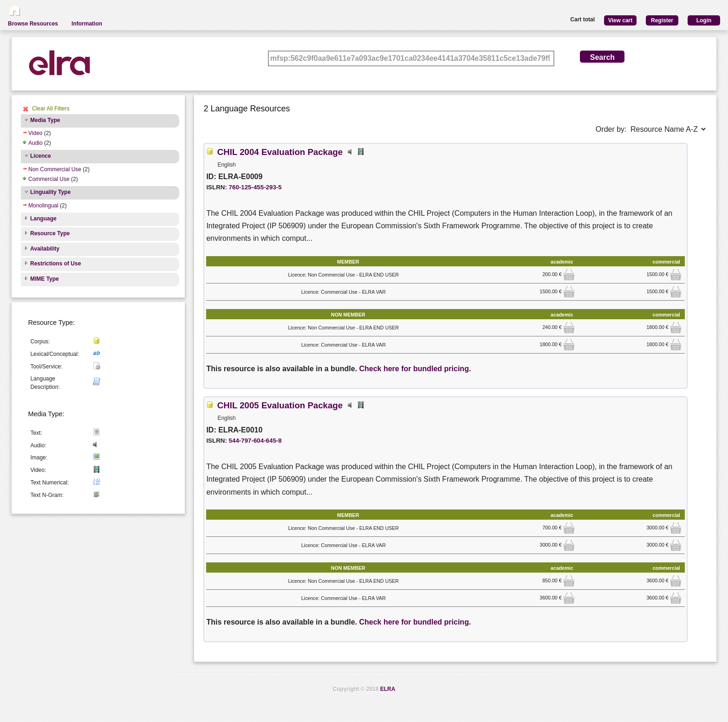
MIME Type (45, 279)
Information (87, 24)
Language (43, 219)
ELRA (388, 689)
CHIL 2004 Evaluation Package (280, 152)
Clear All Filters (51, 109)
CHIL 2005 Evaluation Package (280, 405)
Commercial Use (49, 179)
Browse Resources (33, 24)
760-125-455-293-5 (255, 187)
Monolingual (43, 206)
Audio (36, 143)
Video (35, 133)
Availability (45, 249)
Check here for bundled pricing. (415, 369)
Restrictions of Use (55, 264)
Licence (41, 156)
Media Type (45, 120)
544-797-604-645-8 (255, 441)
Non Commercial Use (55, 169)
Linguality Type (50, 192)
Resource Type (50, 233)
